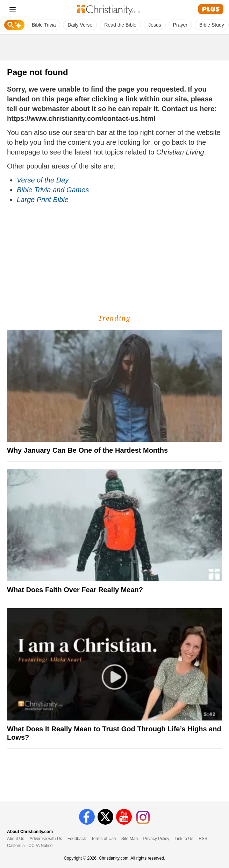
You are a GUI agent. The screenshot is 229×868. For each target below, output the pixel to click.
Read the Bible (120, 25)
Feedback (77, 839)
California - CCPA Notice (30, 846)
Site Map (130, 839)
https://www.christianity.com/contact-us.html (81, 119)
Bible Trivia (44, 25)
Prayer (180, 25)
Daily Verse (80, 25)
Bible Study (212, 25)
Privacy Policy (156, 839)
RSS (203, 839)
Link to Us (184, 839)
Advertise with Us (46, 839)
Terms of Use (104, 839)
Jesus (155, 25)
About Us (16, 839)
